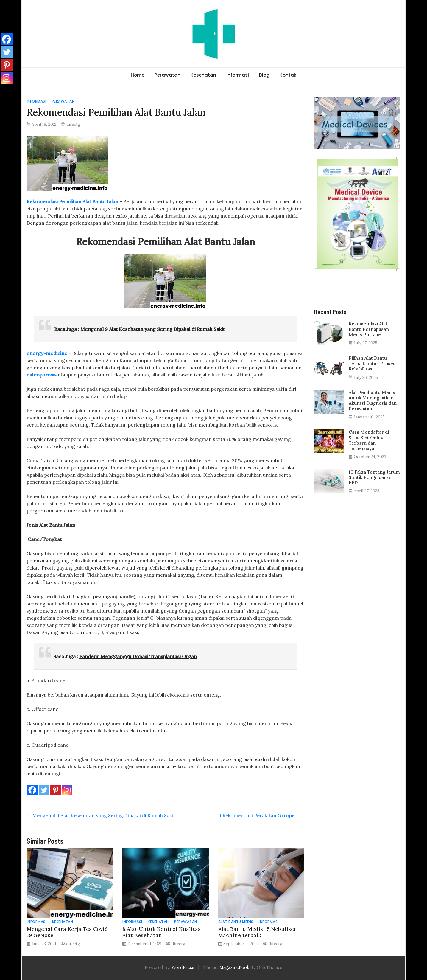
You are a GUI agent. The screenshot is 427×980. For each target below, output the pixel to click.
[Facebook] (32, 790)
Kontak (288, 75)
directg (73, 124)
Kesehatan (203, 75)
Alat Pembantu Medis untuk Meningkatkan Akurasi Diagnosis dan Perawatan (373, 401)
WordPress (183, 967)
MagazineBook (234, 967)
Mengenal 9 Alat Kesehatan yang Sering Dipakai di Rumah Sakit (153, 329)
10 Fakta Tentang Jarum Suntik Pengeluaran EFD (374, 477)
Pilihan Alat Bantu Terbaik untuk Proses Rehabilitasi (372, 363)
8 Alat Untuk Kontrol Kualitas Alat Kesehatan (162, 932)
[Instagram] (67, 790)
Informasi (238, 75)
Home (138, 75)
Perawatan (167, 75)
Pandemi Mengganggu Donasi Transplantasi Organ (138, 656)
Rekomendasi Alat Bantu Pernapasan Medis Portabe (369, 329)
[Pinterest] (56, 790)
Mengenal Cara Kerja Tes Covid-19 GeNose (68, 932)
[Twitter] (44, 790)
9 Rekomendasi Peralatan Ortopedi (261, 815)
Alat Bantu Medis (236, 922)
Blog (264, 75)
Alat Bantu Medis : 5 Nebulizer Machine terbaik (257, 932)
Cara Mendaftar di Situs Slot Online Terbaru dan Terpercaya (369, 440)
